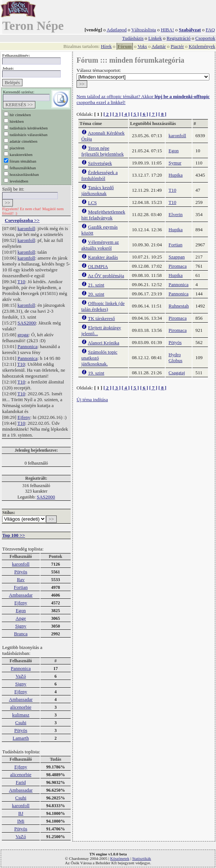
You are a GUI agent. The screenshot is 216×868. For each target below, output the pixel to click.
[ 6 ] (144, 114)
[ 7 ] (153, 114)
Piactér (177, 46)
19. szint (96, 373)
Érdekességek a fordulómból (100, 175)
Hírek (106, 46)
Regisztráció (179, 38)
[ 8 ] (162, 114)
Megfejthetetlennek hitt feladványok (103, 215)
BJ (21, 813)
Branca (21, 634)
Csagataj (177, 373)
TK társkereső (101, 318)
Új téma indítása (92, 400)
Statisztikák (141, 858)
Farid (21, 782)
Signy (21, 626)
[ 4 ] (126, 114)
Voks (142, 46)
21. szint (96, 285)
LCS (92, 203)
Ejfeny (24, 417)
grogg (23, 335)
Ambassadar (21, 595)
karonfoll (26, 228)
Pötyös (21, 572)
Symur (175, 163)
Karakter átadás (103, 257)
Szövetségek (100, 163)
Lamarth (21, 738)
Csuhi (21, 723)
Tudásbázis (133, 38)
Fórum (125, 46)
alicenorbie (21, 707)
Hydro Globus (176, 357)
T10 (21, 282)
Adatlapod (117, 30)
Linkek (155, 38)
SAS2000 (27, 323)
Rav (21, 579)
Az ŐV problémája (106, 276)
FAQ (210, 30)
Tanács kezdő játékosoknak (98, 190)
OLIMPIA (98, 266)
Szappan (177, 257)
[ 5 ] (135, 114)
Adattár (159, 46)
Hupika (176, 175)
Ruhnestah (179, 306)
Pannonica (28, 346)
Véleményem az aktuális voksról (100, 245)
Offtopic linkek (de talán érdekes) (103, 306)
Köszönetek (120, 858)
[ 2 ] (107, 114)
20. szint (96, 294)
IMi (21, 821)
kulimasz (21, 715)
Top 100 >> (14, 535)
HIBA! (167, 30)
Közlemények (202, 46)
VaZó (21, 676)
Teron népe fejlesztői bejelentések (102, 151)
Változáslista (144, 30)
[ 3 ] (117, 114)
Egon (21, 610)
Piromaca (178, 266)
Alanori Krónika (104, 343)
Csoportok (205, 38)
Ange (21, 618)
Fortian (21, 587)
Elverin (176, 214)
